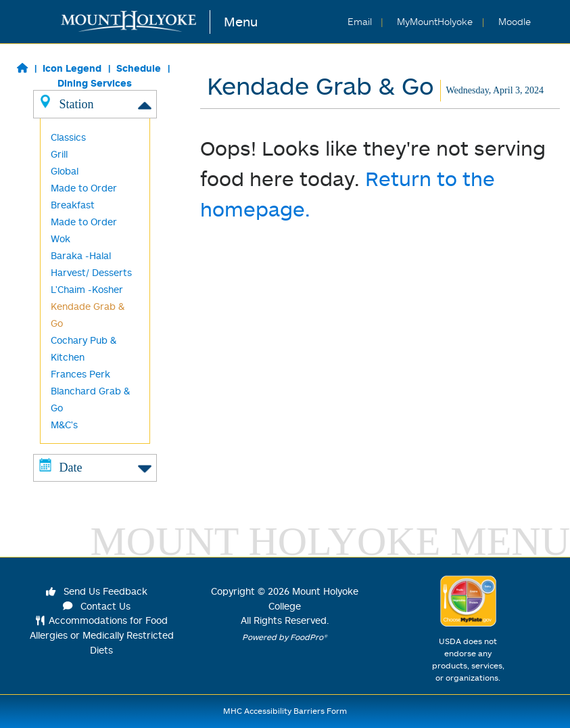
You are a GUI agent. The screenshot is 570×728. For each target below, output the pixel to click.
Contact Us (97, 606)
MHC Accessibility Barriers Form (285, 711)
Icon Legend (72, 68)
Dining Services (95, 83)
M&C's (64, 425)
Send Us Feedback (97, 591)
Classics (68, 137)
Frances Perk (80, 374)
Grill (59, 154)
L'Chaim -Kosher (87, 289)
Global (65, 171)
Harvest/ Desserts (91, 272)
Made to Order (84, 222)
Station (95, 104)
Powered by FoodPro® (285, 637)
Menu (241, 21)
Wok (61, 238)
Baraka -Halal (81, 255)
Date (95, 467)
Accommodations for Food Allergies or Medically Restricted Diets (102, 635)
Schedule (139, 68)
